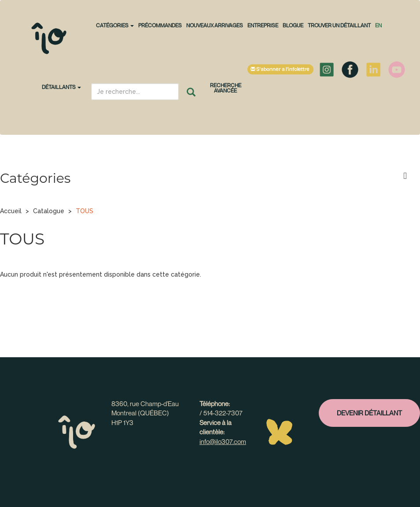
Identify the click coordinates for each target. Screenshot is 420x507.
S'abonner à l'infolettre (280, 69)
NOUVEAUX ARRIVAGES (215, 25)
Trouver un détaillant (339, 25)
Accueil (11, 211)
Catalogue (49, 211)
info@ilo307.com (223, 441)
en (378, 25)
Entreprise (263, 25)
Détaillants (61, 87)
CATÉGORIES (115, 25)
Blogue (293, 25)
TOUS (85, 211)
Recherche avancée (226, 88)
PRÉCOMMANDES (160, 25)
